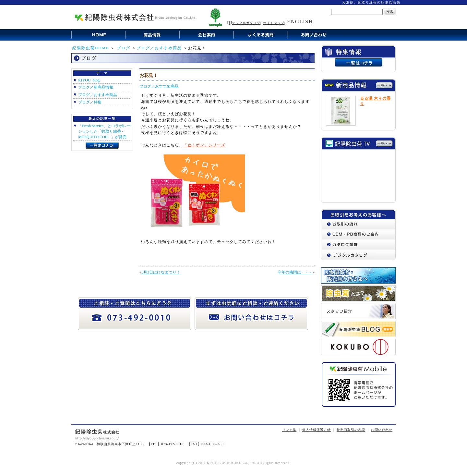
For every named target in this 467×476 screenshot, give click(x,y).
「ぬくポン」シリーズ (204, 145)
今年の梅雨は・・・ (295, 272)
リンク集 (289, 430)
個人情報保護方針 (317, 430)
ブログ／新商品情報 (96, 87)
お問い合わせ (382, 430)
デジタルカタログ (244, 23)
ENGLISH (300, 22)
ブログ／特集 (90, 102)
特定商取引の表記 (351, 430)
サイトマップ (274, 23)
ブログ (124, 48)
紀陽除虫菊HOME (91, 48)
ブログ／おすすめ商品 (159, 48)
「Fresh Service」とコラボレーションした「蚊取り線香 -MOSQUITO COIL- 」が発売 (104, 131)
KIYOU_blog (89, 80)
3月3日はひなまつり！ (161, 272)
